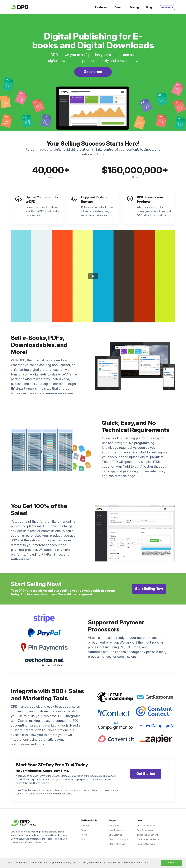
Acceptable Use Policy (148, 839)
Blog (149, 7)
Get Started (146, 774)
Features (101, 7)
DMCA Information (118, 844)
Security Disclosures (147, 844)
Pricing (134, 7)
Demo (118, 7)
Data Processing (145, 830)
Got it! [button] (171, 863)
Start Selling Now (149, 589)
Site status (114, 826)
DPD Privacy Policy (146, 826)
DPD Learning (115, 835)
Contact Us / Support (119, 839)
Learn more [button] (143, 863)
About (84, 839)
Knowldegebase (117, 830)
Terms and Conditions (147, 835)
